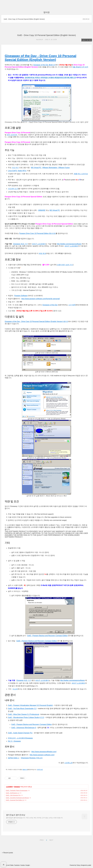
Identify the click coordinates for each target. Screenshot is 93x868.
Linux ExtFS (12, 171)
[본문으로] (40, 770)
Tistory (78, 865)
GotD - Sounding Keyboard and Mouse (17, 798)
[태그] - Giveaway (14, 741)
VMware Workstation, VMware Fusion (56, 168)
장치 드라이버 (12, 135)
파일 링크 (42, 253)
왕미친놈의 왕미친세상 (16, 815)
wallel (90, 865)
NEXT (51, 840)
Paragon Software (21, 296)
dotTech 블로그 (14, 758)
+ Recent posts (7, 853)
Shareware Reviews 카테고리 (32, 758)
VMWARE (42, 210)
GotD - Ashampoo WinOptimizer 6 (24, 728)
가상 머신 (15, 168)
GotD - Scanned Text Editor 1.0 (15, 800)
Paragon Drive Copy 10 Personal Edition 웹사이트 (37, 233)
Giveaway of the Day (50, 305)
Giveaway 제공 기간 (20, 244)
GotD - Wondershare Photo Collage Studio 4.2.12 (26, 717)
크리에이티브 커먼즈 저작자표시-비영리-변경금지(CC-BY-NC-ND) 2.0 (50, 78)
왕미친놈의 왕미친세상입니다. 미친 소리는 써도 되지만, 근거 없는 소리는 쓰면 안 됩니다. (35, 818)
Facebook (17, 865)
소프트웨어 (9, 787)
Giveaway (17, 787)
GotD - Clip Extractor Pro (13, 795)
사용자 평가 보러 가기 (65, 265)
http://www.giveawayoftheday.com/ (44, 752)
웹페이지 (25, 770)
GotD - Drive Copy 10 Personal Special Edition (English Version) (24, 19)
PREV (41, 840)
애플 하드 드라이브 (81, 174)
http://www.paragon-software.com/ (42, 755)
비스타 (15, 689)
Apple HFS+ (22, 171)
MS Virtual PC (36, 168)
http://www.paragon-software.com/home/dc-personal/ (41, 299)
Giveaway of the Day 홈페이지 (44, 65)
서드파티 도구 (13, 189)
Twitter (12, 865)
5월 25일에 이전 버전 (80, 67)
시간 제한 (72, 305)
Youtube (22, 865)
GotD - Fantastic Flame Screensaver (17, 790)
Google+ (28, 865)
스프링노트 (68, 763)
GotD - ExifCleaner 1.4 (13, 793)
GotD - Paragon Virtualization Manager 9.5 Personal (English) (30, 705)
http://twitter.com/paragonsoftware (69, 244)
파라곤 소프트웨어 (39, 244)
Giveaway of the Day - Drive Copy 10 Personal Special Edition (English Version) (40, 58)
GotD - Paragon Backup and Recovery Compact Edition (47, 636)
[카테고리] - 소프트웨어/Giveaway (20, 738)
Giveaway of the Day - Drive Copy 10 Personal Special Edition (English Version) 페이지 (36, 321)
